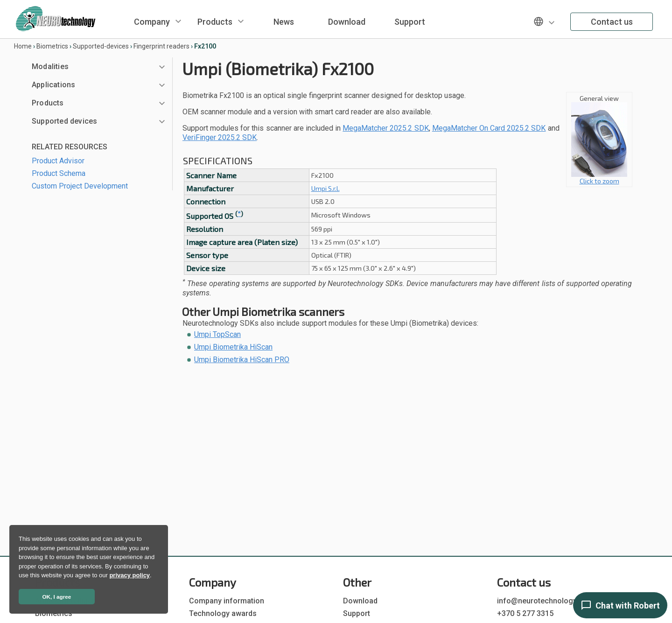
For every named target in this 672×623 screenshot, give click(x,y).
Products (215, 22)
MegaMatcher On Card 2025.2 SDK (489, 128)
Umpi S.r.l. (325, 188)
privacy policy (129, 575)
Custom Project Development (80, 186)
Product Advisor (58, 161)
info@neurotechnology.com (545, 601)
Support (410, 22)
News (284, 22)
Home (23, 46)
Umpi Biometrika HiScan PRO (242, 360)
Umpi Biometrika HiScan (233, 347)
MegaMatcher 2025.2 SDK (385, 128)
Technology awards (223, 613)
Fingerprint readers (161, 46)
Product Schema (59, 173)
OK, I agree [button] (57, 597)
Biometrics (52, 46)
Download (347, 22)
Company (152, 22)
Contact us (612, 22)
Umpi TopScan (217, 334)
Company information (227, 601)
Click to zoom (599, 178)
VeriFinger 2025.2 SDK (220, 137)
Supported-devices (101, 46)
